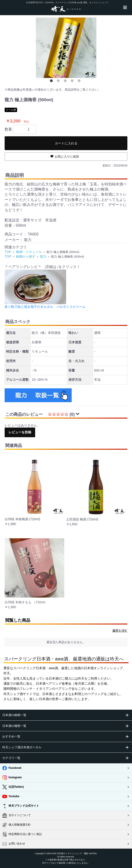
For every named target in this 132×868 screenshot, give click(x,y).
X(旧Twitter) (13, 787)
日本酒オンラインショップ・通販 (72, 853)
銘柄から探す (26, 256)
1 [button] (52, 82)
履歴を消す (120, 631)
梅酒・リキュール (29, 252)
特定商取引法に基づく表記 (22, 834)
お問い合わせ (14, 844)
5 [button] (80, 82)
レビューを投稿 (20, 432)
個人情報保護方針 (17, 825)
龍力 (43, 256)
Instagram (12, 778)
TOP (8, 252)
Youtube (11, 797)
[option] (66, 48)
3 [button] (66, 82)
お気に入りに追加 (67, 156)
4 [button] (73, 82)
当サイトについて (17, 815)
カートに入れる (66, 143)
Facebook (12, 768)
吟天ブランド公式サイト (21, 806)
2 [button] (59, 82)
